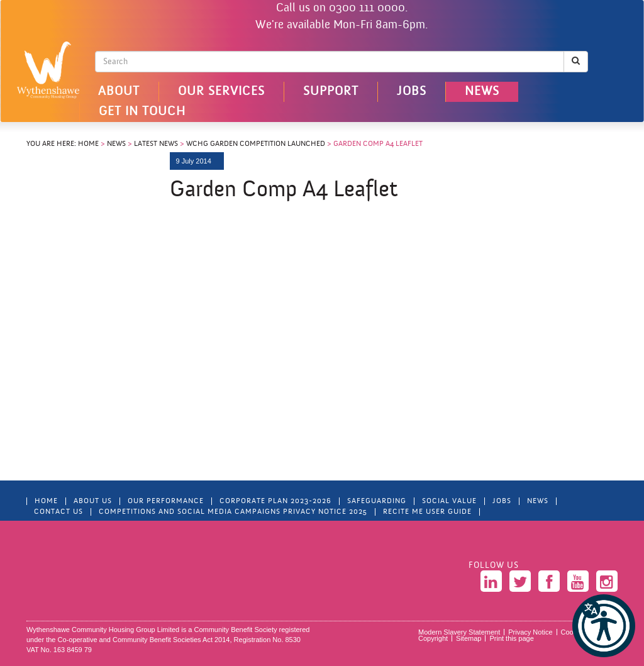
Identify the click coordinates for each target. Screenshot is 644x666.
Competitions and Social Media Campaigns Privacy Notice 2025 (233, 512)
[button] (604, 626)
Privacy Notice (530, 632)
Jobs (412, 92)
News (482, 92)
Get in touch (142, 112)
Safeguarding (377, 501)
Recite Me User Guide (427, 512)
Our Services (221, 92)
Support (331, 92)
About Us (93, 501)
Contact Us (58, 512)
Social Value (449, 501)
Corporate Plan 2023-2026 (275, 501)
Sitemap (469, 638)
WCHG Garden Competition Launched (256, 144)
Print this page (511, 638)
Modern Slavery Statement (459, 632)
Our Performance (166, 501)
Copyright (433, 638)
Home (88, 144)
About (119, 92)
